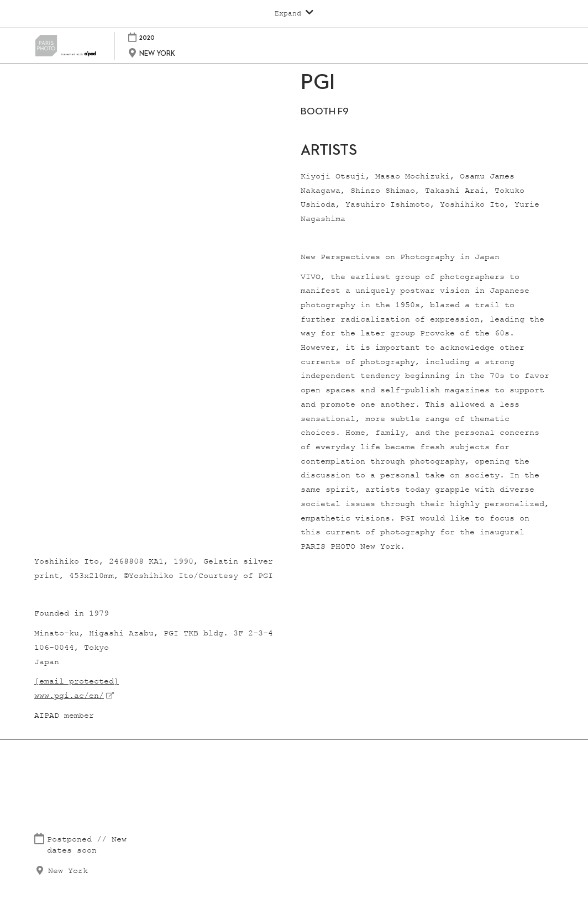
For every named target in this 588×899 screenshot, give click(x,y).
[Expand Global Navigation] (294, 13)
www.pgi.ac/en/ (69, 696)
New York (68, 871)
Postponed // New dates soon (87, 845)
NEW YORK (157, 53)
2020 (147, 37)
